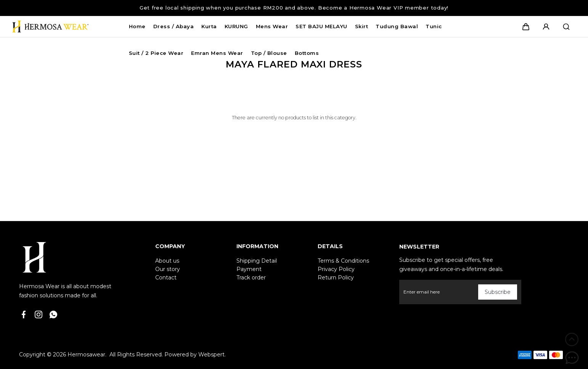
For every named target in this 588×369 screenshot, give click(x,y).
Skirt (362, 26)
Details (330, 246)
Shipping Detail (257, 261)
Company (170, 246)
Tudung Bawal (397, 26)
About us (167, 261)
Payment (249, 269)
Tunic (434, 26)
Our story (168, 269)
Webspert (211, 355)
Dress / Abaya (174, 26)
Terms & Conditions (343, 261)
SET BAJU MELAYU (321, 26)
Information (257, 246)
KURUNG (236, 26)
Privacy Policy (336, 269)
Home (137, 26)
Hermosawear (86, 355)
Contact (166, 278)
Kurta (209, 26)
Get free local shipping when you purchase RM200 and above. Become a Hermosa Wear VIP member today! (294, 8)
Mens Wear (272, 26)
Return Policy (336, 278)
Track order (251, 278)
